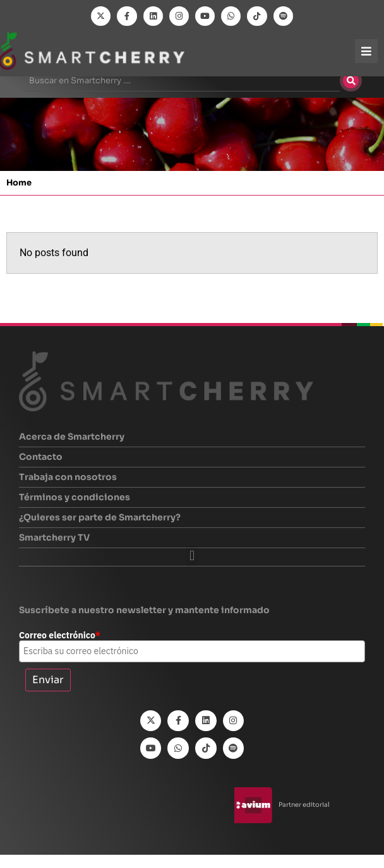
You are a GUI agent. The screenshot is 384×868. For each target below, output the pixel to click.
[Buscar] (351, 95)
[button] (192, 569)
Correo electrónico (60, 649)
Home (19, 196)
